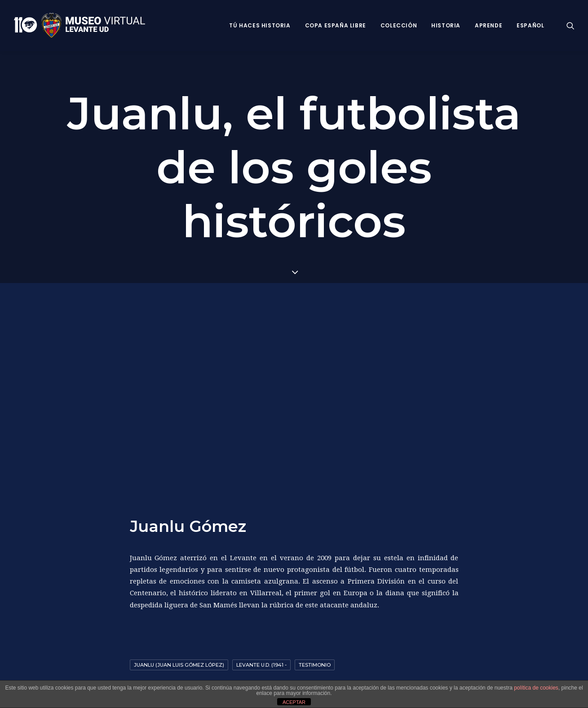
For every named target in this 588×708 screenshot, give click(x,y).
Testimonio (315, 662)
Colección (399, 25)
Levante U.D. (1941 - (261, 662)
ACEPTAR (294, 702)
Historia (446, 25)
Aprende (489, 25)
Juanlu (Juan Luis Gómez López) (179, 662)
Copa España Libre (336, 25)
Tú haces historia (260, 25)
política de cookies (536, 688)
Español (530, 25)
